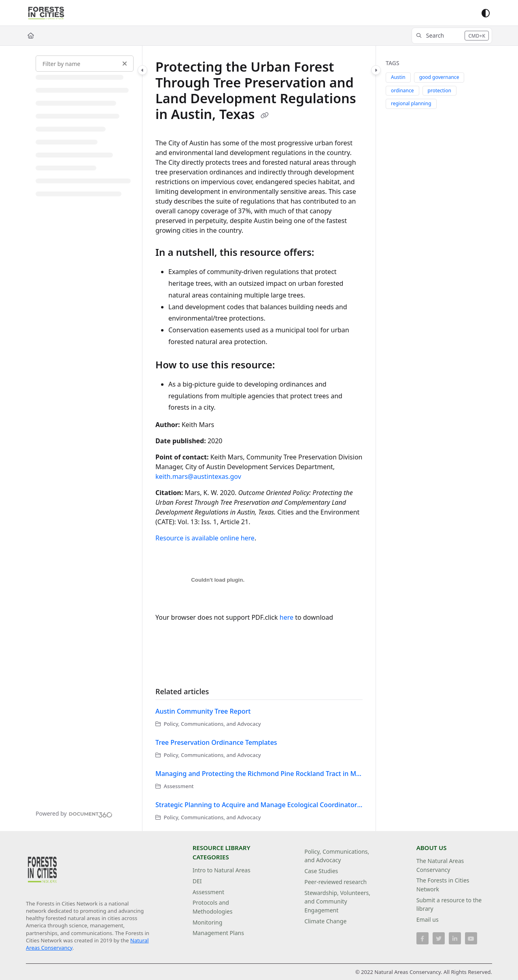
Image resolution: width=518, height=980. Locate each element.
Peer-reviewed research (335, 882)
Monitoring (208, 922)
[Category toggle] (142, 70)
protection (439, 90)
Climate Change (325, 921)
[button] (452, 36)
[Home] (31, 36)
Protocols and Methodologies (213, 907)
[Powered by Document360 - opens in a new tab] (74, 814)
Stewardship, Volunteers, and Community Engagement (337, 901)
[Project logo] (46, 13)
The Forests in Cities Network (443, 885)
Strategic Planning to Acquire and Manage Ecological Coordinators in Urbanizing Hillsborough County (259, 805)
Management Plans (218, 933)
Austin (398, 77)
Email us (428, 919)
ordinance (402, 90)
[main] (259, 438)
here (287, 617)
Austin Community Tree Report (203, 711)
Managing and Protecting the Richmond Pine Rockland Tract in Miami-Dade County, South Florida (259, 774)
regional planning (411, 103)
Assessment (208, 892)
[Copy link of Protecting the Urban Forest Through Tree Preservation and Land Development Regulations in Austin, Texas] (265, 115)
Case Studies (321, 871)
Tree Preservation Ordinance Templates (216, 742)
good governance (439, 77)
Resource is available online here (205, 538)
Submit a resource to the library (449, 905)
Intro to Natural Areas (222, 870)
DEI (197, 881)
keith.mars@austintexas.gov (198, 476)
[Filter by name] (85, 64)
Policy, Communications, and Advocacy (337, 856)
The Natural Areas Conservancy (440, 865)
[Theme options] (486, 13)
